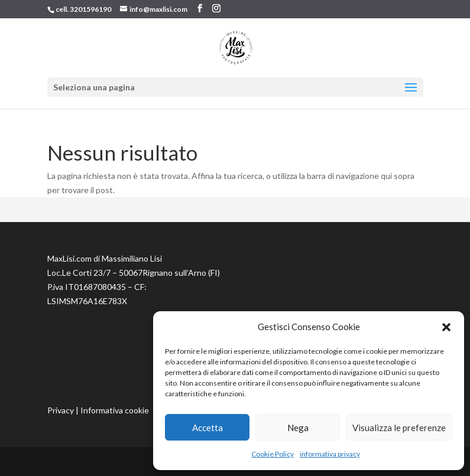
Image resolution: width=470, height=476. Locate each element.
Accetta (208, 428)
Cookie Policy (273, 454)
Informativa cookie (115, 410)
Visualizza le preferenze (399, 428)
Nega (298, 428)
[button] (446, 327)
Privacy (61, 410)
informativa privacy (330, 454)
